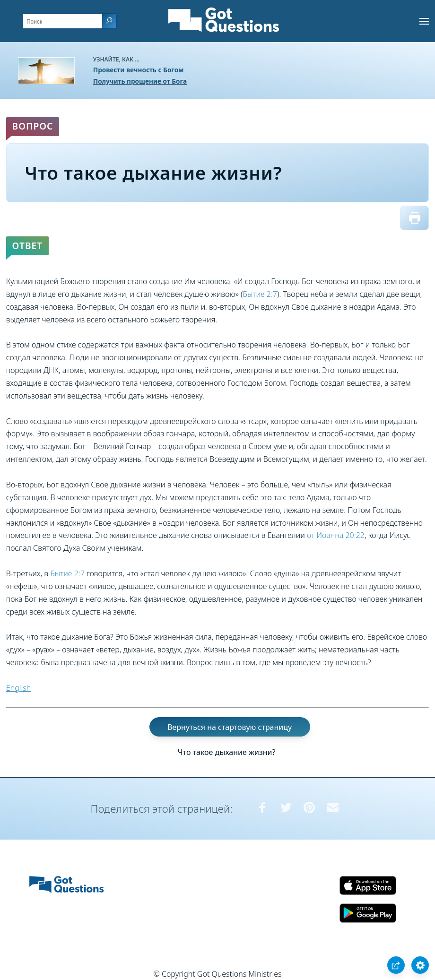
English (18, 688)
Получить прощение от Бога (140, 81)
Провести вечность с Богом (139, 70)
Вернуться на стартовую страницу (230, 727)
